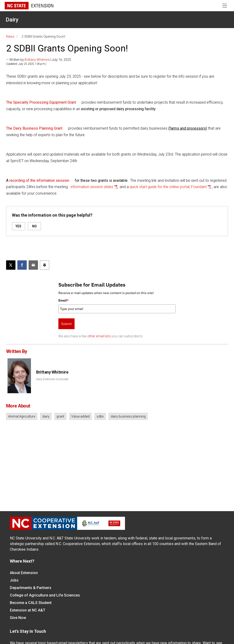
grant (60, 416)
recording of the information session (39, 180)
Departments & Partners (31, 588)
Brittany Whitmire (37, 60)
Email (64, 300)
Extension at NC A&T (28, 610)
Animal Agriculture (22, 416)
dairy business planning (128, 416)
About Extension (24, 573)
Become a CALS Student (31, 603)
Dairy (12, 20)
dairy (46, 416)
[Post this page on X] (11, 265)
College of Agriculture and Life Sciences (45, 595)
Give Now (18, 618)
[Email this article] (33, 265)
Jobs (14, 580)
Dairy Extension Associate (52, 379)
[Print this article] (45, 265)
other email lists (99, 336)
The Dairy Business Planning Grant (34, 128)
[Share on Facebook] (22, 265)
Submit (66, 324)
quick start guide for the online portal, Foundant (168, 187)
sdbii (100, 416)
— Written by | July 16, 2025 (39, 60)
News (10, 36)
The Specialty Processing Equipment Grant (41, 102)
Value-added (80, 416)
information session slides (92, 187)
